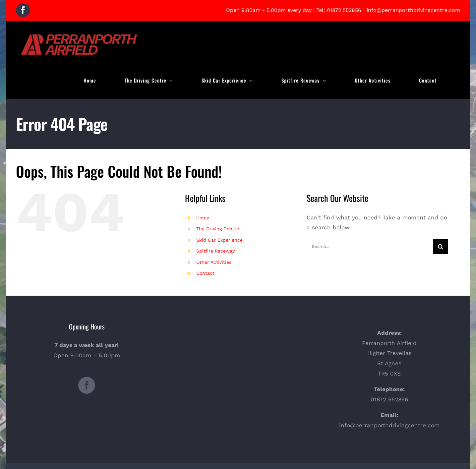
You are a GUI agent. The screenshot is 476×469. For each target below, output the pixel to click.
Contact (205, 273)
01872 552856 (344, 10)
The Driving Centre (218, 229)
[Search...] (370, 247)
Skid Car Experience (219, 240)
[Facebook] (87, 385)
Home (203, 218)
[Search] (441, 247)
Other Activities (214, 262)
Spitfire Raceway (215, 251)
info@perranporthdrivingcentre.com (413, 10)
